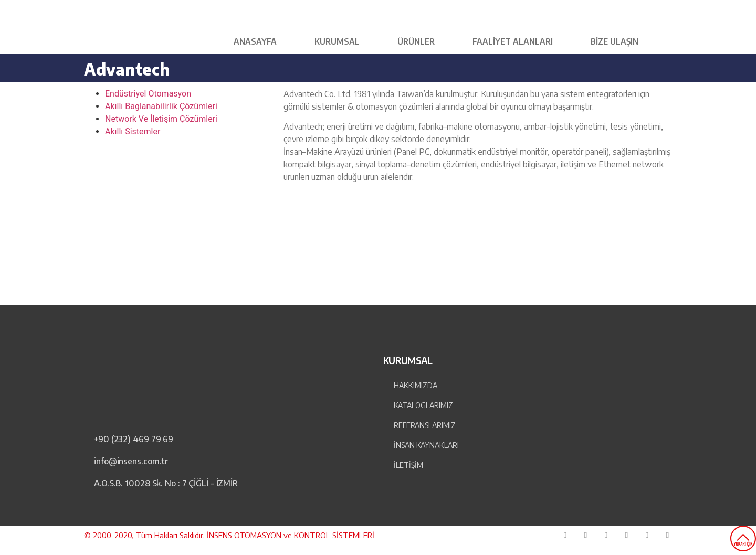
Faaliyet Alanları (513, 41)
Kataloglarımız (423, 405)
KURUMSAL (337, 41)
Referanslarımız (425, 425)
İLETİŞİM (408, 465)
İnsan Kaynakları (426, 445)
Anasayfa (255, 41)
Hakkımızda (416, 385)
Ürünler (416, 41)
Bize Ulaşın (615, 41)
